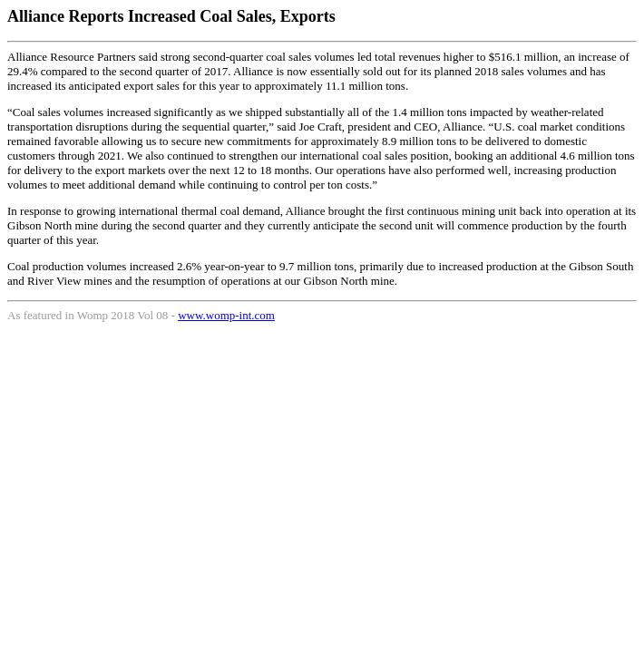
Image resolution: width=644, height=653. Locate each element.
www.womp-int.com (226, 315)
